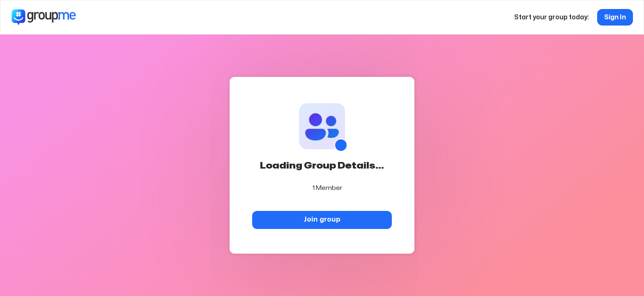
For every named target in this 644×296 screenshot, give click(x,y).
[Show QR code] (341, 145)
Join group (322, 219)
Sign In (615, 17)
